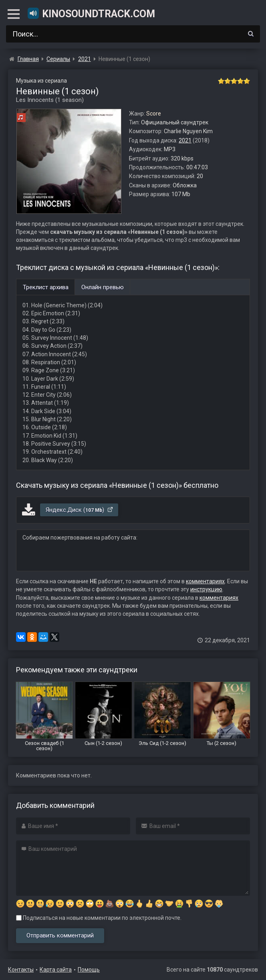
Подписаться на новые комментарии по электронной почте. (99, 918)
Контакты (21, 970)
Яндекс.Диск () (80, 510)
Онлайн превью (103, 287)
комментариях (205, 581)
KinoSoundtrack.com (91, 13)
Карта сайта (56, 970)
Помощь (89, 970)
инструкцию (206, 589)
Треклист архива (46, 287)
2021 (185, 140)
